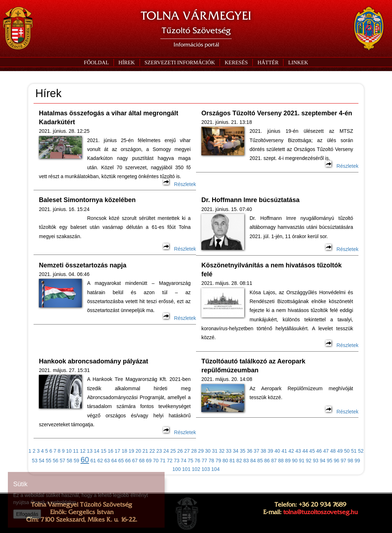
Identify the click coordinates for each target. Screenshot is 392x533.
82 (239, 461)
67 (135, 461)
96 (337, 461)
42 (291, 451)
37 (257, 451)
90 (295, 461)
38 (263, 451)
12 (83, 451)
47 (326, 451)
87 (274, 461)
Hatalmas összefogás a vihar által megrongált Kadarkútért (109, 118)
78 (211, 461)
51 (354, 451)
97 (343, 461)
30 (208, 451)
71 (163, 461)
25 (173, 451)
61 (93, 461)
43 (298, 451)
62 (100, 461)
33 (229, 451)
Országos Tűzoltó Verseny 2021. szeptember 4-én (277, 113)
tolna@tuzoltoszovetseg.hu (320, 512)
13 (90, 451)
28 (194, 451)
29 (201, 451)
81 (232, 461)
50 (347, 451)
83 (246, 461)
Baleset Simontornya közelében (87, 200)
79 (218, 461)
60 (85, 460)
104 (215, 469)
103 (206, 469)
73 (177, 461)
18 (125, 451)
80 (225, 461)
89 (288, 461)
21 (145, 451)
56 (56, 461)
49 (340, 451)
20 (139, 451)
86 (267, 461)
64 (114, 461)
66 (128, 461)
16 (111, 451)
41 (284, 451)
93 (316, 461)
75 (191, 461)
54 (42, 461)
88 (281, 461)
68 (142, 461)
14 (97, 451)
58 (70, 461)
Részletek (180, 184)
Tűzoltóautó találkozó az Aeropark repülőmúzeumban (253, 366)
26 (180, 451)
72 (170, 461)
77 (205, 461)
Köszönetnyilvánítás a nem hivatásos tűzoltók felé (272, 270)
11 (76, 451)
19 (131, 451)
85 (260, 461)
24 (166, 451)
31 (215, 451)
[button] (180, 62)
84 (253, 461)
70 (156, 461)
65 (121, 461)
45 (312, 451)
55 (49, 461)
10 (69, 451)
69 (149, 461)
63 (107, 461)
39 (271, 451)
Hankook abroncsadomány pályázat (94, 361)
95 (330, 461)
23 (159, 451)
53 (35, 461)
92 (309, 461)
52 (361, 451)
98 (351, 461)
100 (177, 469)
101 (186, 469)
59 (76, 461)
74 (184, 461)
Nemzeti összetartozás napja (83, 265)
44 (305, 451)
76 (197, 461)
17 (117, 451)
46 (319, 451)
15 (104, 451)
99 (357, 461)
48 (333, 451)
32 (222, 451)
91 (302, 461)
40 (277, 451)
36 (250, 451)
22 (152, 451)
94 (323, 461)
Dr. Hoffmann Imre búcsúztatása (250, 200)
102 (196, 469)
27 (187, 451)
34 (236, 451)
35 (243, 451)
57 (62, 461)
